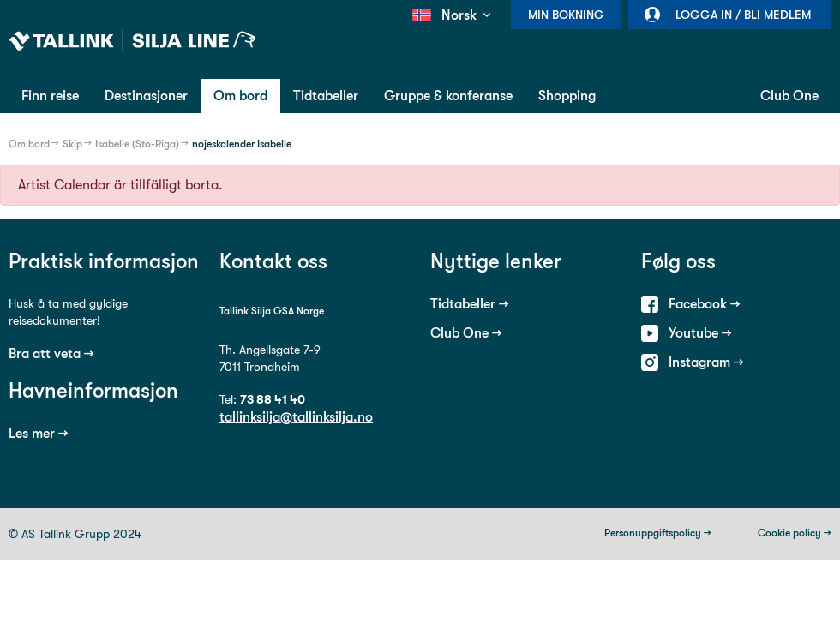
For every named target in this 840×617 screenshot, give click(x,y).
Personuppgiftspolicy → (658, 533)
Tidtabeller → (470, 304)
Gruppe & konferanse (448, 96)
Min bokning (566, 15)
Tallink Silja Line (132, 41)
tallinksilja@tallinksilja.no (296, 417)
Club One (789, 96)
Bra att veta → (51, 353)
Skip (72, 144)
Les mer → (39, 433)
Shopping (567, 96)
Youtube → (700, 333)
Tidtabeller (326, 96)
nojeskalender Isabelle (242, 144)
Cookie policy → (795, 533)
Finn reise (50, 96)
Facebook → (705, 304)
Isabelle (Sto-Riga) (137, 144)
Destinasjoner (146, 96)
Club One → (466, 333)
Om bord (240, 96)
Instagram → (706, 362)
